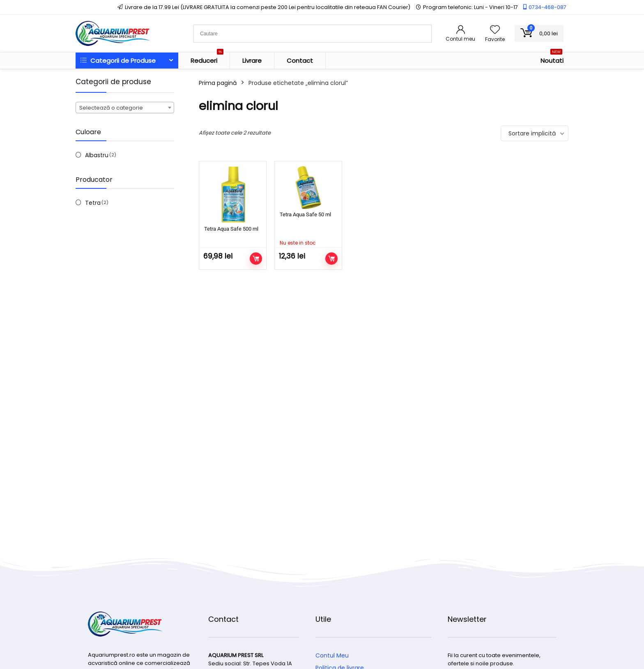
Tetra (93, 203)
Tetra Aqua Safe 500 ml (231, 229)
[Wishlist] (495, 30)
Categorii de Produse (118, 61)
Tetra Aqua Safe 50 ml (305, 214)
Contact (300, 61)
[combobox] (125, 108)
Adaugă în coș (256, 259)
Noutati (552, 59)
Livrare (252, 61)
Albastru (97, 155)
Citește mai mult (331, 259)
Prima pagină (218, 83)
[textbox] (125, 108)
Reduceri (207, 59)
